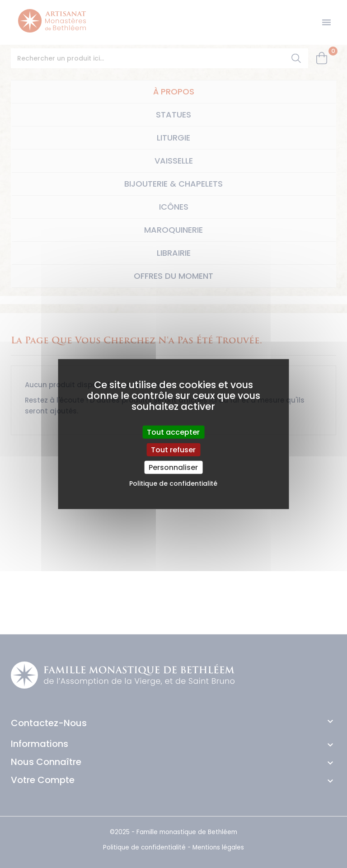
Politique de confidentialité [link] (173, 483)
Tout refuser (173, 449)
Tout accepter (173, 432)
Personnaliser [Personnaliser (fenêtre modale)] (173, 467)
